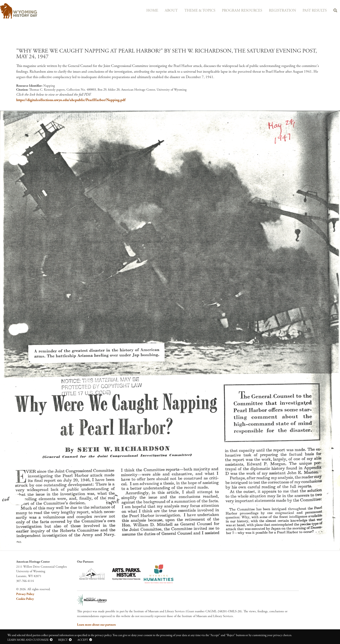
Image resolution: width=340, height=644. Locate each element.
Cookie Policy (25, 599)
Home (142, 10)
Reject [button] (63, 640)
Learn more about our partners (96, 625)
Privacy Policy (25, 594)
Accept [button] (83, 640)
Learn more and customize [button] (28, 640)
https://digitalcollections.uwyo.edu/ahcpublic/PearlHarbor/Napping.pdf (71, 100)
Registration (278, 10)
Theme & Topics (192, 10)
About (162, 10)
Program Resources (236, 10)
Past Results (312, 10)
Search (334, 11)
